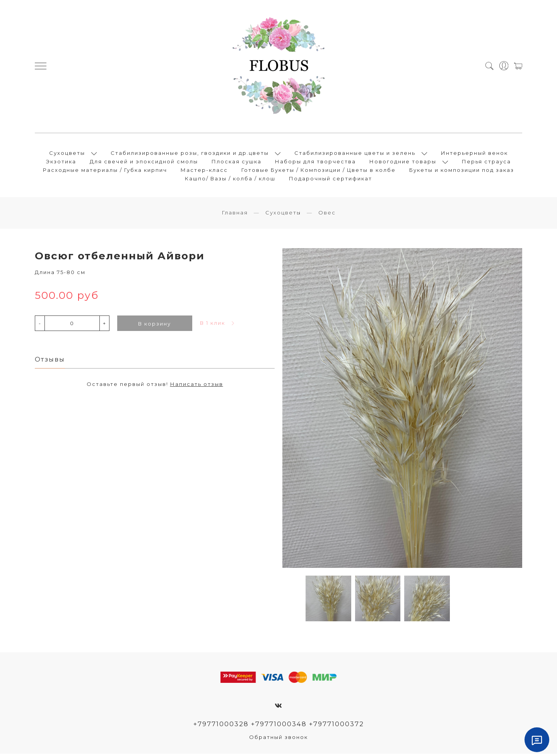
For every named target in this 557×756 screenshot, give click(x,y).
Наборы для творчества (315, 163)
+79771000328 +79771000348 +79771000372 (279, 726)
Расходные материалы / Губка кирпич (105, 171)
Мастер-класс (204, 171)
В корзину (155, 326)
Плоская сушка (237, 163)
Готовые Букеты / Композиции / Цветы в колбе (319, 171)
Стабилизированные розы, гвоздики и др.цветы (190, 154)
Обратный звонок (278, 739)
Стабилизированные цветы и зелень (355, 154)
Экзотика (61, 163)
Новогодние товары (403, 163)
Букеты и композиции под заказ (462, 171)
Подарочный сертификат (331, 180)
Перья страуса (486, 163)
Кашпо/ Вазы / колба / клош (230, 180)
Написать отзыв (197, 387)
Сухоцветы (67, 154)
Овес (327, 215)
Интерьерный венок (474, 154)
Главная (235, 215)
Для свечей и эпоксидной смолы (144, 163)
